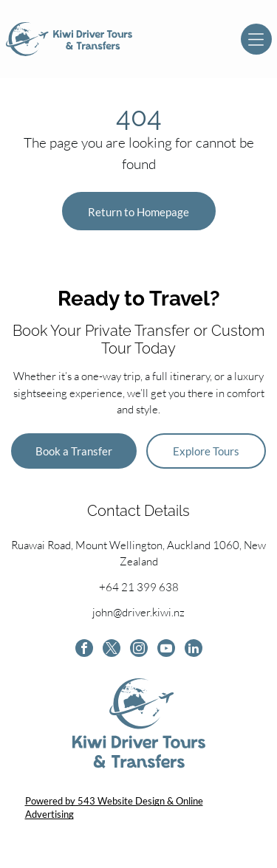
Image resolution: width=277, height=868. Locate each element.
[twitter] (112, 650)
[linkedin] (194, 650)
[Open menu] (256, 39)
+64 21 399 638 (139, 587)
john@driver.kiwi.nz (138, 612)
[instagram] (139, 650)
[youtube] (166, 650)
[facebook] (84, 650)
